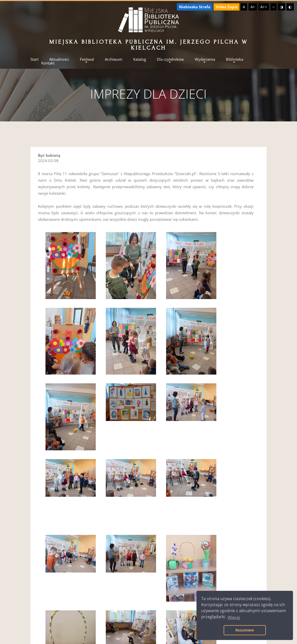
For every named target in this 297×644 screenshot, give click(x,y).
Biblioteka (235, 59)
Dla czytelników (170, 59)
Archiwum (114, 59)
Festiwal (87, 59)
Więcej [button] (234, 617)
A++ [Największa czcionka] (264, 7)
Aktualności (59, 59)
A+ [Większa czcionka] (253, 7)
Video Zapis (227, 7)
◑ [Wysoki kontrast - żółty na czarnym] (282, 7)
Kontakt (48, 63)
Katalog (140, 59)
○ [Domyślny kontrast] (274, 7)
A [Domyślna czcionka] (244, 7)
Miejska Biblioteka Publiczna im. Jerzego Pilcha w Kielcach (148, 45)
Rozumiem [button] (245, 630)
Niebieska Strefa (195, 7)
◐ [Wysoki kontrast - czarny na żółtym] (290, 7)
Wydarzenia (205, 59)
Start (34, 59)
